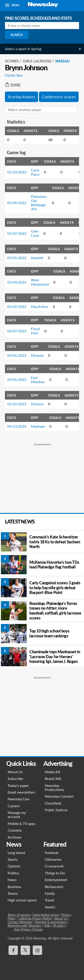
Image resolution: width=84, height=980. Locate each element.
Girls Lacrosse (37, 61)
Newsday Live (18, 799)
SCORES (12, 61)
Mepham (38, 426)
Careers (14, 806)
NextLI (50, 907)
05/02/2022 (17, 306)
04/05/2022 (17, 355)
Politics (13, 873)
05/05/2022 (17, 258)
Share (13, 85)
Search (17, 35)
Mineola (37, 355)
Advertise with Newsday (24, 926)
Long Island (16, 853)
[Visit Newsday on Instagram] (37, 950)
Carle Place (35, 172)
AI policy (59, 926)
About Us (15, 772)
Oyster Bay (14, 75)
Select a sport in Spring (23, 49)
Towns (13, 893)
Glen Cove (35, 233)
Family (50, 893)
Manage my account (17, 815)
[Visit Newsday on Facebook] (13, 950)
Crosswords (54, 866)
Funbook (52, 853)
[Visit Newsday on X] (25, 950)
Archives (14, 837)
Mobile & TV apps (22, 823)
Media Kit (53, 772)
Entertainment (56, 880)
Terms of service (19, 915)
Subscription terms (46, 915)
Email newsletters (21, 792)
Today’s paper (18, 785)
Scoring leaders (22, 97)
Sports (13, 859)
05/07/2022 (17, 233)
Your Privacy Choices (28, 929)
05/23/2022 (17, 172)
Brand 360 (53, 778)
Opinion (14, 866)
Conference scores (59, 97)
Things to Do (55, 873)
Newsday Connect (59, 796)
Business (14, 887)
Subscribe (15, 778)
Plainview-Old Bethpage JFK (39, 203)
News (12, 880)
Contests (15, 830)
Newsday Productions (54, 787)
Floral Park (35, 331)
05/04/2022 (17, 282)
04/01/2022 (17, 379)
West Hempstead (40, 282)
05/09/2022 (17, 203)
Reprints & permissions (51, 922)
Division (37, 404)
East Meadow (38, 379)
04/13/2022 (17, 426)
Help (47, 926)
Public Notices (56, 810)
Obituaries (53, 859)
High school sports (22, 900)
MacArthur (40, 306)
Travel (49, 900)
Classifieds (53, 803)
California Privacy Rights (35, 918)
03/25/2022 (17, 404)
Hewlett (37, 258)
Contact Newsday (20, 922)
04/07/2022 (17, 331)
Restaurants (54, 887)
